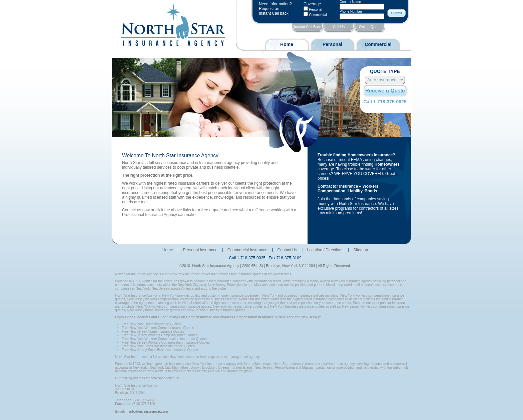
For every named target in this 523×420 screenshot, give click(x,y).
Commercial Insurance (247, 250)
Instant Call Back (308, 27)
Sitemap (361, 250)
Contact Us (287, 250)
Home (287, 44)
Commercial (378, 44)
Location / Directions (325, 250)
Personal (315, 9)
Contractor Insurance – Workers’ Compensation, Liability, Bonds (348, 189)
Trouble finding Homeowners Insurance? (356, 155)
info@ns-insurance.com (149, 411)
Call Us (339, 27)
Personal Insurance (200, 250)
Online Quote (370, 27)
